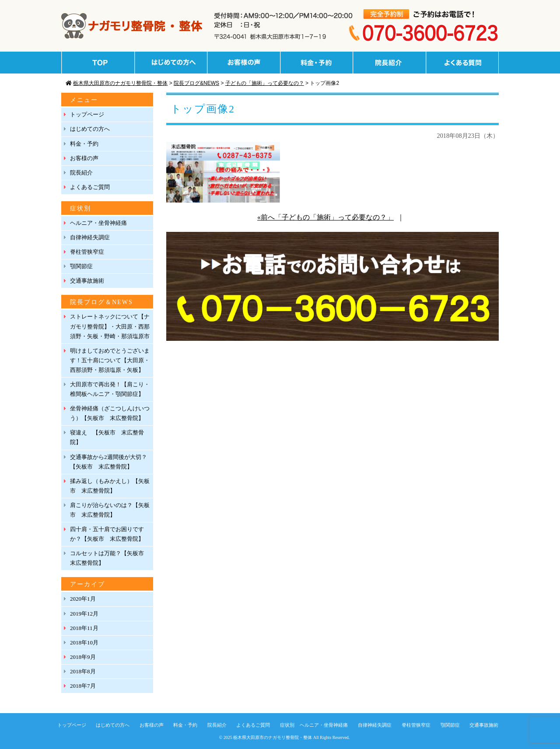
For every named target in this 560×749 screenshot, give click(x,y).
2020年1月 (83, 599)
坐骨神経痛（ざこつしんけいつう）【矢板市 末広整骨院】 (110, 413)
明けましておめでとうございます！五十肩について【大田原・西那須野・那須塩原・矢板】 (110, 360)
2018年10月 (84, 642)
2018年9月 (83, 657)
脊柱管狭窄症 (87, 252)
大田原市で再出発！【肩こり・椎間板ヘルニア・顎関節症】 (110, 389)
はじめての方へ (90, 129)
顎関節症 (81, 266)
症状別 (287, 725)
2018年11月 (84, 628)
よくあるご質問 (90, 187)
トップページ (87, 114)
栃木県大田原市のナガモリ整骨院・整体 (273, 737)
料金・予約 (84, 144)
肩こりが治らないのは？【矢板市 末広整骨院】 (110, 510)
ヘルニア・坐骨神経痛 (98, 223)
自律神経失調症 (90, 237)
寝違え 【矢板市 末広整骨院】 (107, 437)
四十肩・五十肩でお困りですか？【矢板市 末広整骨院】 (107, 534)
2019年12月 (84, 614)
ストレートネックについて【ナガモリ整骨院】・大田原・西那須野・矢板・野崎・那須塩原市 (110, 326)
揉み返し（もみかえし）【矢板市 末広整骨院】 (110, 486)
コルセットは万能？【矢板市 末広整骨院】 (110, 558)
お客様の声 (84, 158)
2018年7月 (83, 686)
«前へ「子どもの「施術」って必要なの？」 (325, 217)
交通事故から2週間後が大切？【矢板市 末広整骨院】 (108, 462)
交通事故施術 (87, 281)
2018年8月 (83, 671)
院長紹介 (81, 173)
